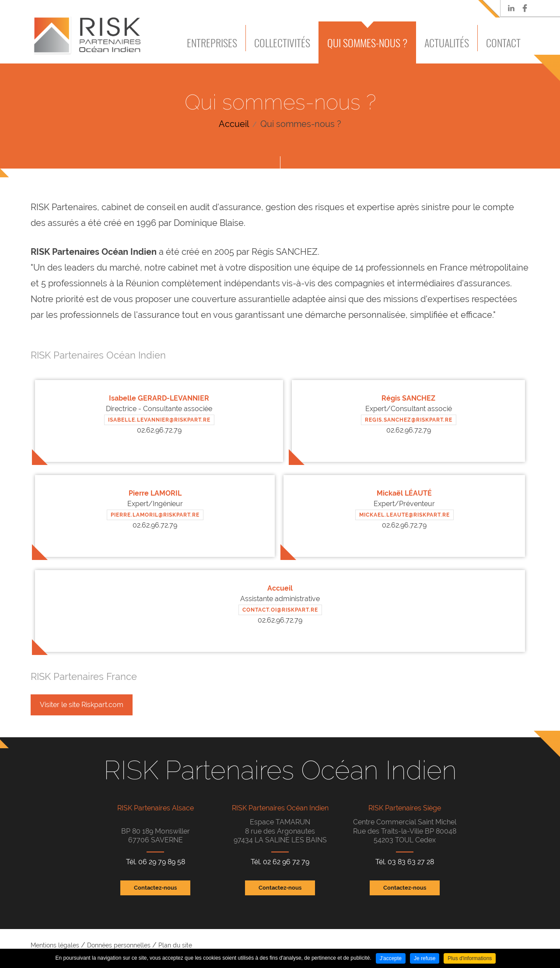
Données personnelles (119, 945)
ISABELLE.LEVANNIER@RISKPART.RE (159, 420)
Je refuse (425, 958)
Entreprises (212, 42)
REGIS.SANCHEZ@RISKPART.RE (409, 420)
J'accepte (391, 958)
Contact (503, 42)
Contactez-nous (155, 888)
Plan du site (175, 945)
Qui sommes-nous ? (367, 42)
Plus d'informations (470, 958)
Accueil (234, 124)
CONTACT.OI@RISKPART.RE (280, 610)
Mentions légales (55, 945)
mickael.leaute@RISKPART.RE (404, 515)
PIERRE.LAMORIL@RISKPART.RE (155, 515)
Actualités (447, 42)
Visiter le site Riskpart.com (82, 705)
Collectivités (282, 42)
